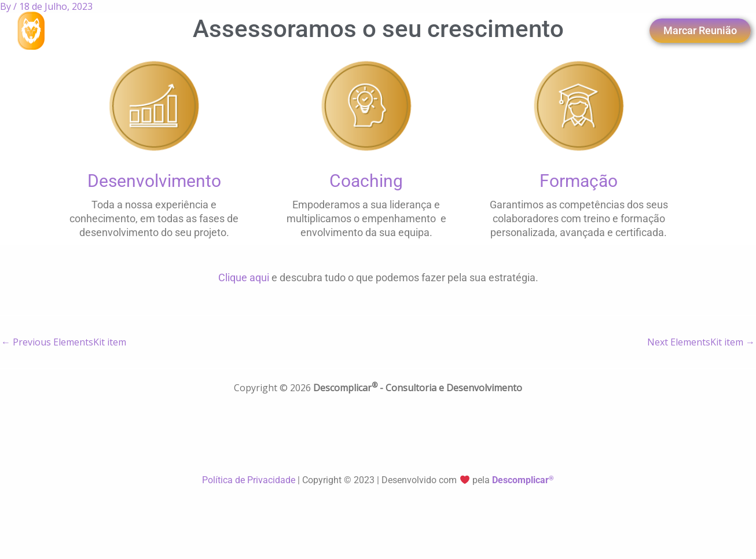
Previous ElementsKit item (64, 342)
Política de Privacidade (250, 480)
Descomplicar (523, 480)
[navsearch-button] (571, 31)
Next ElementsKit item (701, 342)
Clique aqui (244, 277)
